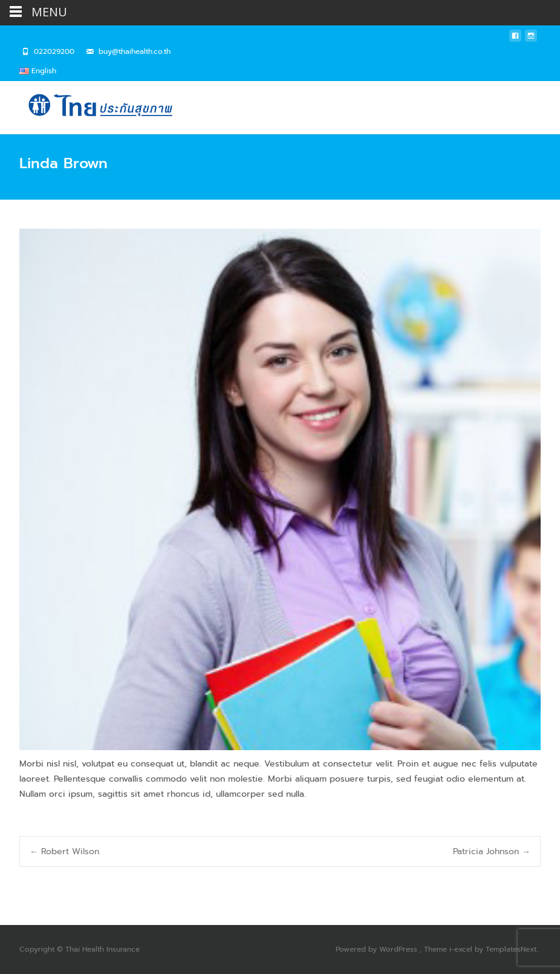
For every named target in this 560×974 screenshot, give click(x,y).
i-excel (462, 949)
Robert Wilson (64, 851)
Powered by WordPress (378, 949)
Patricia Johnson (492, 851)
